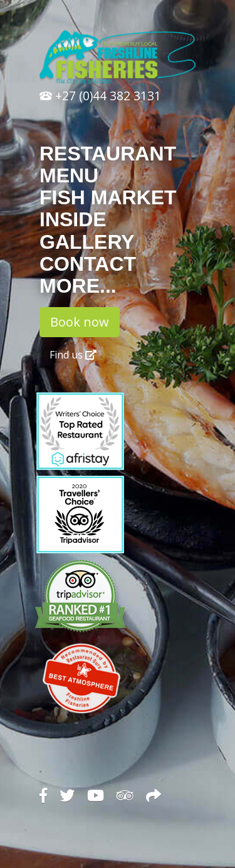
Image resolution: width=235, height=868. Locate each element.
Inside (73, 219)
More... (78, 286)
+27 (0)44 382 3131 (100, 96)
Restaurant (108, 154)
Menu (69, 175)
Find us (73, 355)
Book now (80, 322)
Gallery (87, 242)
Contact (88, 264)
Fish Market (108, 197)
